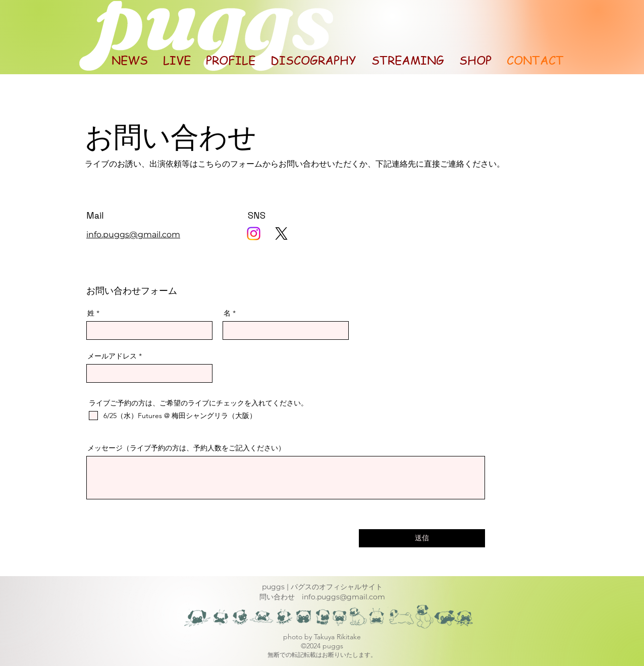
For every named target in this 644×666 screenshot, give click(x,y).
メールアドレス (112, 356)
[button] (408, 61)
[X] (281, 234)
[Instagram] (254, 234)
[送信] (422, 538)
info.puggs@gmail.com (343, 597)
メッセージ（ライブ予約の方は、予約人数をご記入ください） (186, 448)
